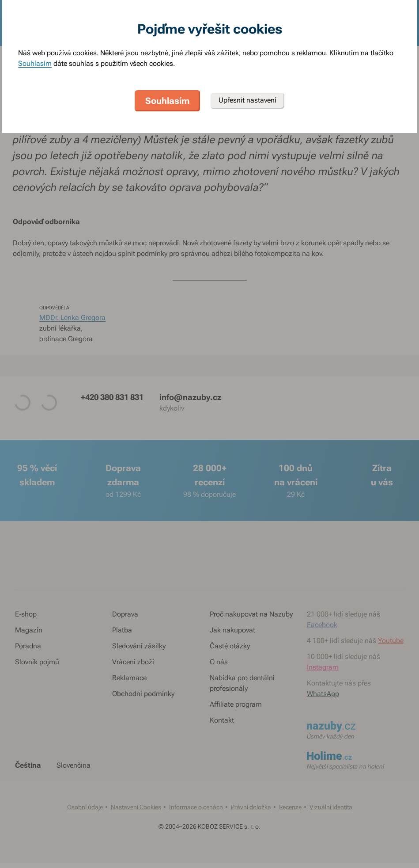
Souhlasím (35, 63)
